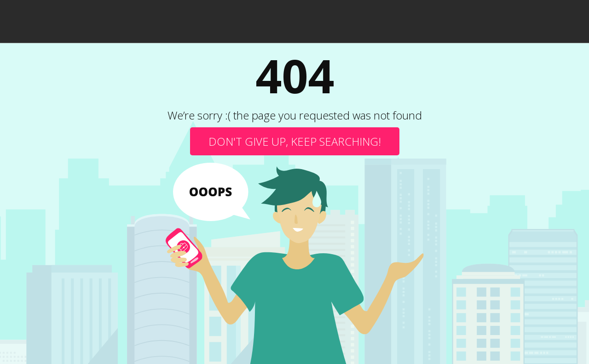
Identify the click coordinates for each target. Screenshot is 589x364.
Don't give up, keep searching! (295, 141)
